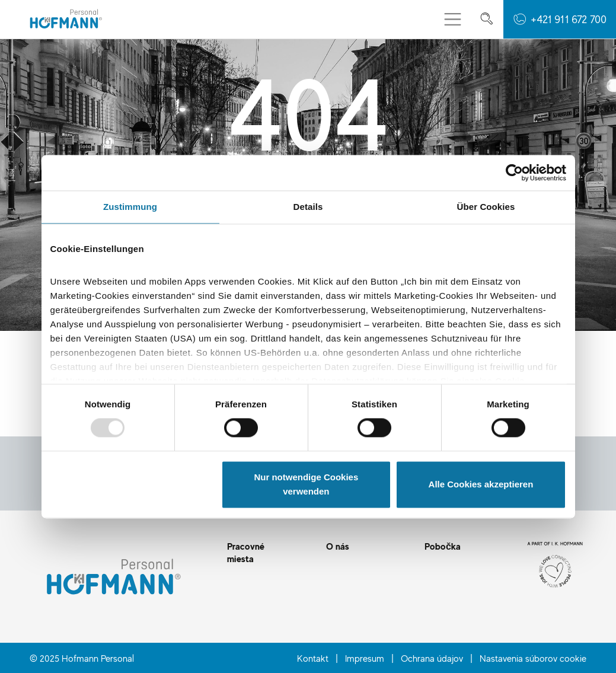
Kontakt (313, 658)
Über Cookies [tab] (486, 207)
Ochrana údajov (432, 658)
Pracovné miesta (246, 552)
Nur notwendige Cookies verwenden (306, 484)
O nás (338, 546)
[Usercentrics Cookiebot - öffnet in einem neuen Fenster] (514, 173)
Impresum (365, 658)
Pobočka (443, 546)
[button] (560, 19)
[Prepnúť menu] (453, 19)
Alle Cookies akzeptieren (481, 484)
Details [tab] (308, 207)
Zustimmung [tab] (130, 207)
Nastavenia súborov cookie (533, 658)
